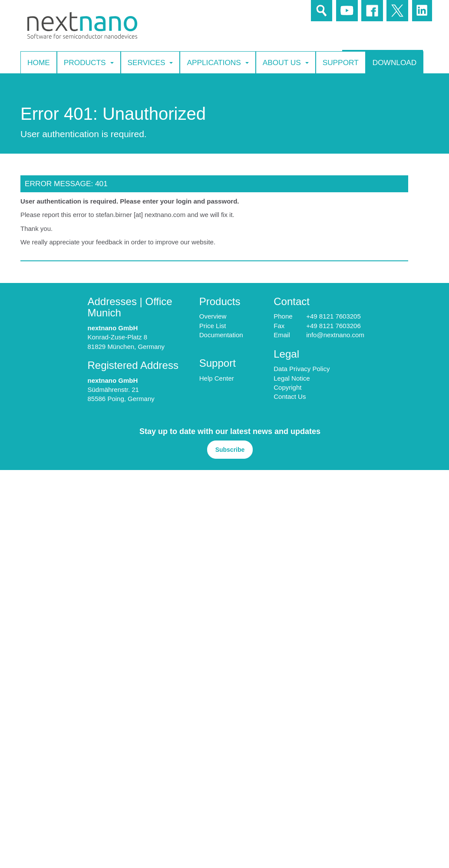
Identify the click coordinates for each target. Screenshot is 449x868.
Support (341, 62)
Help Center (217, 378)
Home (39, 62)
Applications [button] (218, 62)
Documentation (221, 335)
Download (395, 62)
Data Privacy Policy (302, 369)
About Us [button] (286, 62)
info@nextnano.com (335, 335)
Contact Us (290, 396)
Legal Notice (292, 378)
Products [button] (89, 62)
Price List (213, 326)
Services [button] (150, 62)
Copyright (287, 387)
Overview (213, 316)
